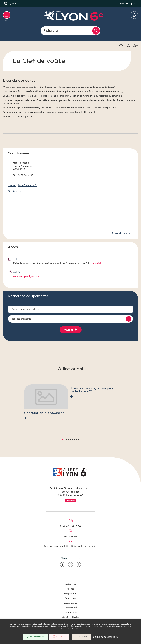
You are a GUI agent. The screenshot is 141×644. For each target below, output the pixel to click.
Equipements (70, 594)
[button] (121, 46)
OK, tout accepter (35, 637)
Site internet (15, 191)
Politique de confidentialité (105, 637)
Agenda (71, 589)
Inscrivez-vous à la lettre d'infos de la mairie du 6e (70, 546)
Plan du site (70, 613)
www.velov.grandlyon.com (26, 276)
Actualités (71, 584)
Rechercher (51, 31)
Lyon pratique (128, 3)
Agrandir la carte (122, 233)
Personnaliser (82, 637)
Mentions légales (70, 617)
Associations (71, 603)
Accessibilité (70, 608)
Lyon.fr (13, 4)
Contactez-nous (71, 537)
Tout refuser (59, 637)
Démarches (70, 598)
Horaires (70, 501)
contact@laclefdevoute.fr (22, 186)
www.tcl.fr (98, 263)
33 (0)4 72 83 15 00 (70, 527)
